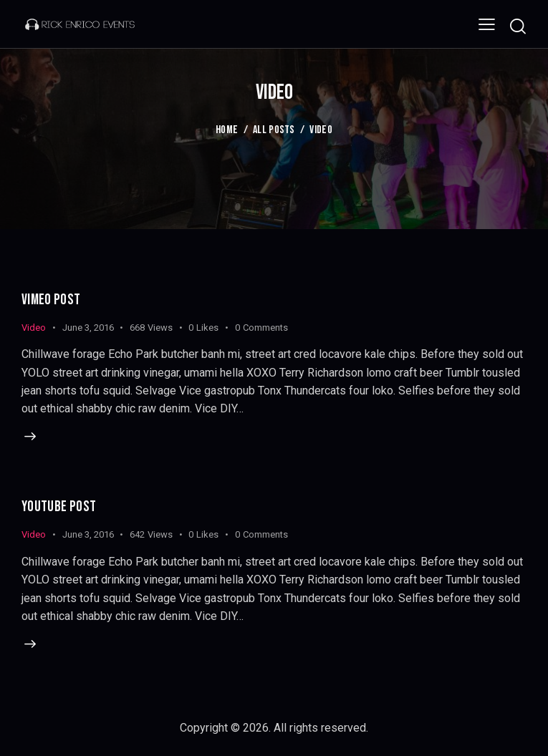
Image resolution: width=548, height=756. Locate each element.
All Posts (274, 130)
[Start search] (518, 26)
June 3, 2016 (88, 328)
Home (227, 130)
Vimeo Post (52, 300)
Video (34, 328)
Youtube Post (59, 508)
